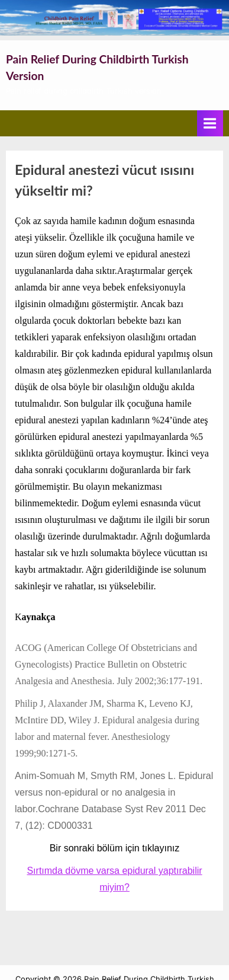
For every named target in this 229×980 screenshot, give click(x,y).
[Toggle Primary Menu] (210, 123)
